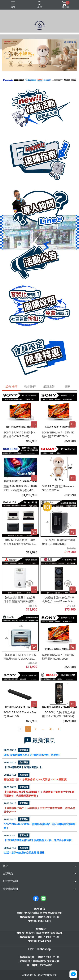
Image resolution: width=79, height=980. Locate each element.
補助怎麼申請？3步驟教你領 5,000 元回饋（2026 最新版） (36, 780)
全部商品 (8, 873)
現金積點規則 (10, 889)
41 (51, 729)
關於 (5, 866)
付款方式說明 (10, 881)
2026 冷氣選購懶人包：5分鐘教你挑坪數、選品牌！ (32, 755)
